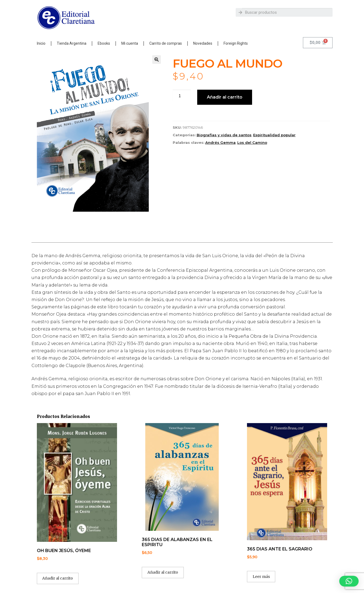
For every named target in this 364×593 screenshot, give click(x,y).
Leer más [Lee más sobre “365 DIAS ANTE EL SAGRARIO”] (261, 577)
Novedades (203, 43)
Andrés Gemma (220, 142)
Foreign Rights (236, 43)
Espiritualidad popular (274, 135)
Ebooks (104, 43)
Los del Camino (252, 142)
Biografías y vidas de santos (224, 135)
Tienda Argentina (72, 43)
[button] (157, 60)
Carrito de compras (166, 43)
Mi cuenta (130, 43)
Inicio (41, 43)
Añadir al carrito (225, 97)
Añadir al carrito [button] (58, 578)
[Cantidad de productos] (182, 96)
